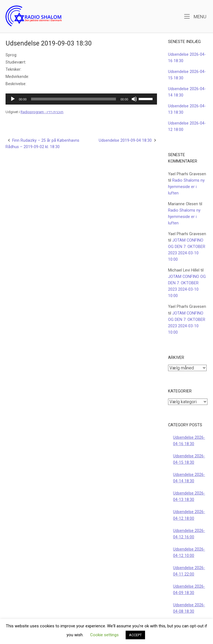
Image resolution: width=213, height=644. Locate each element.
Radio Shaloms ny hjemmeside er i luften (186, 187)
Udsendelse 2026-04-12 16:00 (189, 534)
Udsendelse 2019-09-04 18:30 (125, 140)
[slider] (74, 99)
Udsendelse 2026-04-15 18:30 (189, 459)
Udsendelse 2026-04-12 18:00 (189, 515)
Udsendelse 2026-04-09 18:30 (189, 590)
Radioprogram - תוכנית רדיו (42, 112)
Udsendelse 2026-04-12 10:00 (189, 552)
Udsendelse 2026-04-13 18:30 (189, 496)
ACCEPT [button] (135, 635)
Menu (195, 16)
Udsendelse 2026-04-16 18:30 (189, 441)
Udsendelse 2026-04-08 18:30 (189, 608)
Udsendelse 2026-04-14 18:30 (189, 478)
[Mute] (134, 99)
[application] (81, 99)
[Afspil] (13, 99)
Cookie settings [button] (104, 635)
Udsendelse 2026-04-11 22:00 (189, 571)
